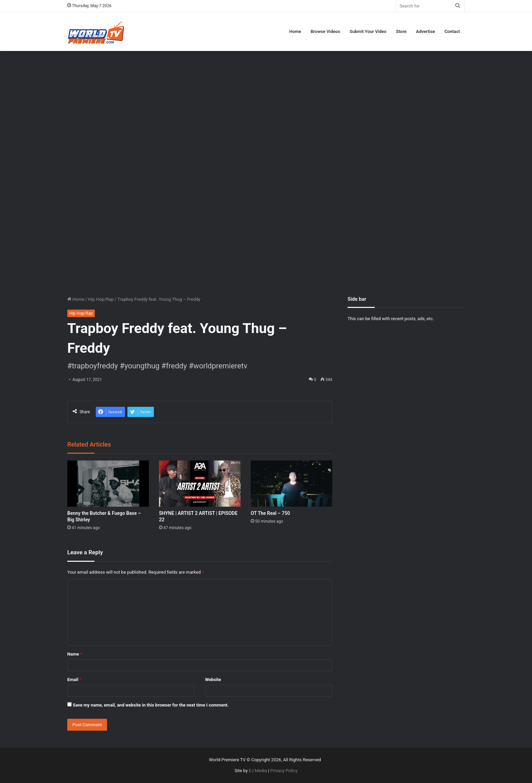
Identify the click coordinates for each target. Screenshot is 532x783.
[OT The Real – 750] (291, 483)
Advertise (426, 31)
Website (213, 680)
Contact (452, 31)
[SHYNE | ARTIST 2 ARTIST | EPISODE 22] (200, 483)
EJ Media (258, 771)
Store (401, 31)
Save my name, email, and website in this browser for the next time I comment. (151, 705)
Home (295, 31)
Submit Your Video (368, 31)
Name (75, 654)
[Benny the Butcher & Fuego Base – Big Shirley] (108, 483)
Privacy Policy (284, 771)
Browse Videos (325, 31)
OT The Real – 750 (270, 513)
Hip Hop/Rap (101, 299)
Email (74, 680)
